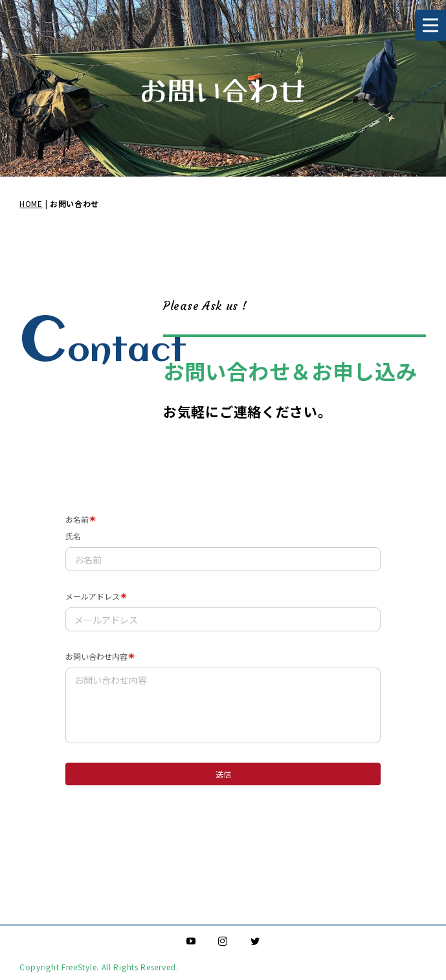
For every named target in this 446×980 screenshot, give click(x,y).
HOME (31, 203)
